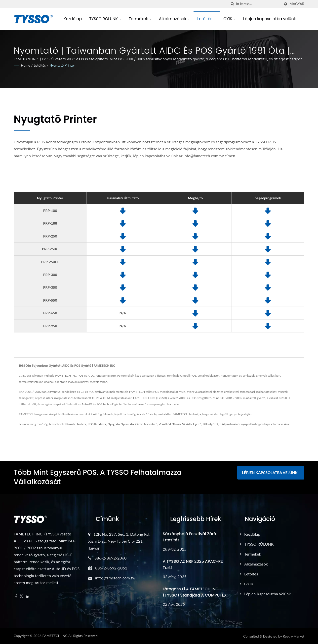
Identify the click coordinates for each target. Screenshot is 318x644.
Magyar (297, 4)
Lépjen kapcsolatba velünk (270, 19)
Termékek (140, 19)
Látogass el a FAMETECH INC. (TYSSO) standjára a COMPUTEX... (196, 592)
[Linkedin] (28, 596)
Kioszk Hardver (76, 424)
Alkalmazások (174, 19)
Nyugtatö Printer (62, 65)
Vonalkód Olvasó (170, 424)
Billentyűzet (210, 424)
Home (25, 65)
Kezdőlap (73, 19)
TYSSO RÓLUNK (105, 19)
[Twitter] (21, 596)
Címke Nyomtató (146, 424)
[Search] (258, 4)
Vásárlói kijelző (192, 424)
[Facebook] (16, 596)
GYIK (230, 19)
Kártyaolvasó (228, 424)
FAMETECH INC (55, 636)
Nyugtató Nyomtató (121, 424)
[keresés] (232, 4)
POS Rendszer (97, 424)
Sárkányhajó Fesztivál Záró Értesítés (189, 537)
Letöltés (207, 19)
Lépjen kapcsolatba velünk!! (271, 473)
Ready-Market (294, 636)
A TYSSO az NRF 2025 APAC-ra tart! (193, 564)
